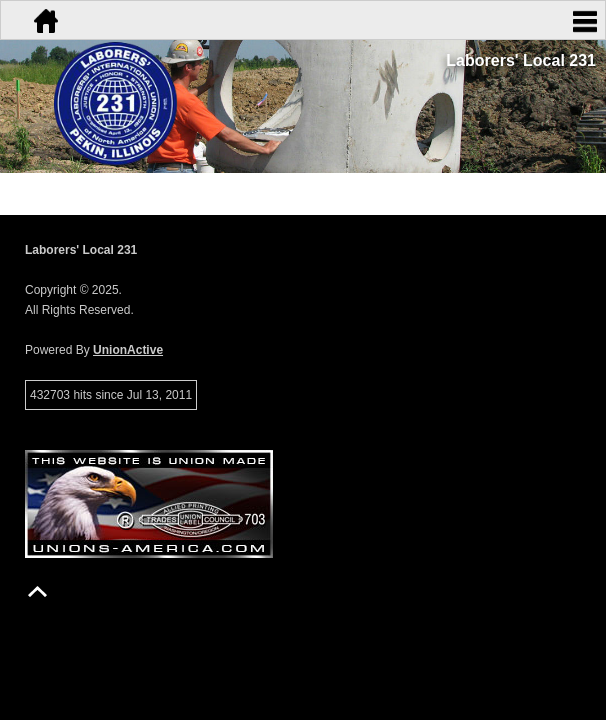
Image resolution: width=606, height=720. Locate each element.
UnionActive (128, 350)
